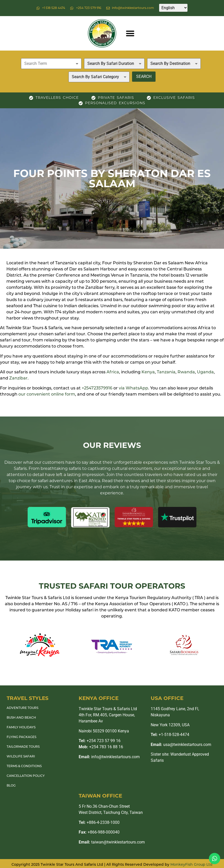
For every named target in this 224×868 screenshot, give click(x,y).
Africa (113, 372)
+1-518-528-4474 (170, 735)
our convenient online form (47, 395)
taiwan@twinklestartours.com (112, 842)
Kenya (148, 372)
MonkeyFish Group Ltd (191, 865)
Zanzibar (18, 378)
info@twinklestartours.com (109, 757)
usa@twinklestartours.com (181, 745)
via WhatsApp (133, 388)
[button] (130, 33)
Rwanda (186, 372)
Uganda (205, 372)
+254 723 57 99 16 (100, 741)
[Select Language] (173, 8)
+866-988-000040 (99, 832)
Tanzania (166, 372)
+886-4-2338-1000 (99, 822)
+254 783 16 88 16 (101, 747)
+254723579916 (97, 388)
